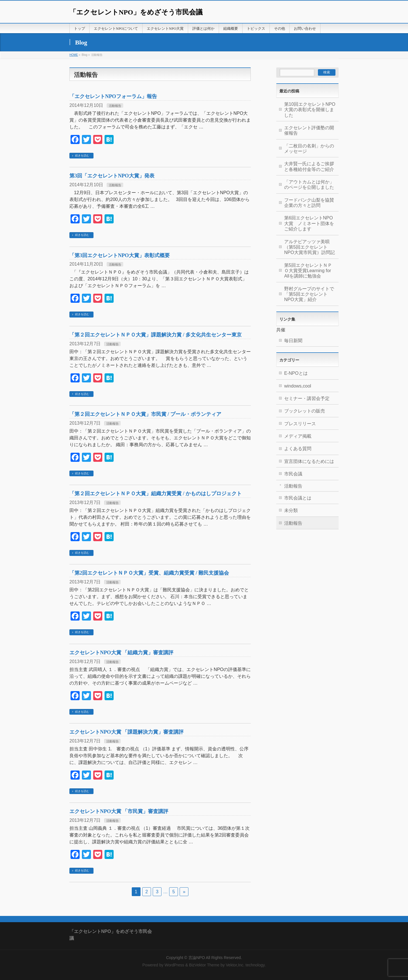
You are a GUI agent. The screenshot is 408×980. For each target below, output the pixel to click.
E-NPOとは (296, 373)
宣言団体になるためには (309, 461)
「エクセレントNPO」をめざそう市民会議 (136, 12)
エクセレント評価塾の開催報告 (309, 130)
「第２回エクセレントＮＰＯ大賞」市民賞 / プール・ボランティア (145, 414)
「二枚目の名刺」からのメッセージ (309, 149)
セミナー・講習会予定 (307, 398)
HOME (74, 55)
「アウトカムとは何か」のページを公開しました (309, 185)
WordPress (174, 965)
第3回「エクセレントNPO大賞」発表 (112, 176)
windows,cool (298, 386)
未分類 (291, 510)
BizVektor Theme (204, 965)
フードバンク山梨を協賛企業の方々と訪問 (309, 203)
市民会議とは (298, 498)
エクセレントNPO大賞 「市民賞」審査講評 (119, 811)
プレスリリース (300, 424)
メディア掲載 (298, 436)
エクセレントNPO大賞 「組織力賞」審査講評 (121, 653)
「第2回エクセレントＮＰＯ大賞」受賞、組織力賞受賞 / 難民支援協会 (149, 573)
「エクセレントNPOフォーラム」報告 (113, 96)
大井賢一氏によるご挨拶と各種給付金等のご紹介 (309, 166)
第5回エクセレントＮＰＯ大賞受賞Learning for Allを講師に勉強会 (308, 271)
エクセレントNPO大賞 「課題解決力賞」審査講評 (127, 732)
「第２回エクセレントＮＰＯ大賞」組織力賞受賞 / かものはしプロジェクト (156, 494)
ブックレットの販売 (305, 411)
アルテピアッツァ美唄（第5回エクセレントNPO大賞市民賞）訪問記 (310, 247)
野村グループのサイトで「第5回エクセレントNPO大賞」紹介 (309, 294)
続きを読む (82, 155)
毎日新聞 (293, 341)
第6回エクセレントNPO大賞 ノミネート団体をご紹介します (309, 223)
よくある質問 (298, 449)
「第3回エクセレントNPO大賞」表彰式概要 (120, 255)
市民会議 (293, 474)
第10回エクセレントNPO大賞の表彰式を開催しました (310, 110)
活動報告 (115, 106)
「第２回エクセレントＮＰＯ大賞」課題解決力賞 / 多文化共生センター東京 (156, 335)
